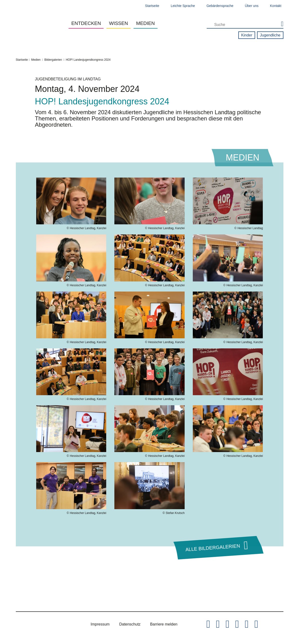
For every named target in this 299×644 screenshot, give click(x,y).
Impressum (100, 624)
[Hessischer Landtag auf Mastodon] (247, 624)
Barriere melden (164, 624)
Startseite (152, 6)
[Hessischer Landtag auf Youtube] (237, 624)
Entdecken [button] (86, 23)
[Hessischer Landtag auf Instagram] (228, 624)
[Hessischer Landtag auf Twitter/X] (208, 624)
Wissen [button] (119, 23)
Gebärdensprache (220, 6)
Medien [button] (146, 23)
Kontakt (276, 6)
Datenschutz (130, 624)
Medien (36, 60)
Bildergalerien (53, 60)
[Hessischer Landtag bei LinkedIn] (256, 624)
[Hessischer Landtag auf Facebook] (218, 624)
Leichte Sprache (183, 6)
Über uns (252, 6)
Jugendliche (270, 35)
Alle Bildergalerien (213, 548)
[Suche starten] (280, 24)
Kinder (247, 35)
